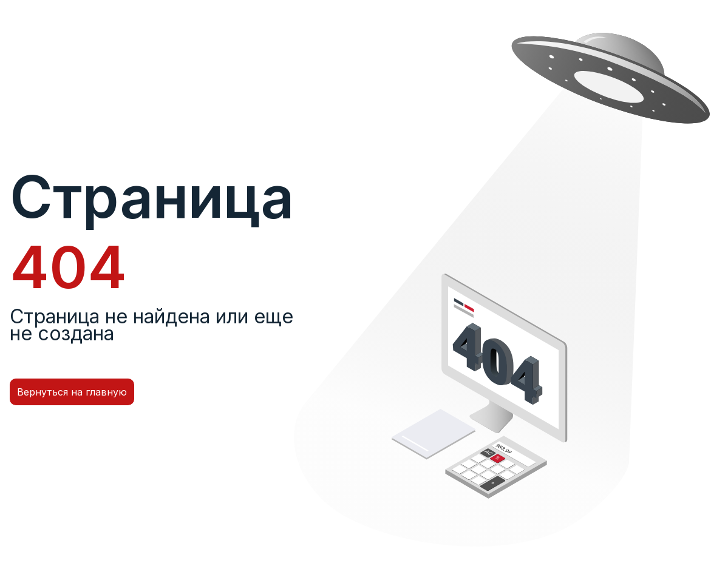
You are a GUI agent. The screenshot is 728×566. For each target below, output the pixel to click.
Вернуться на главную (72, 392)
